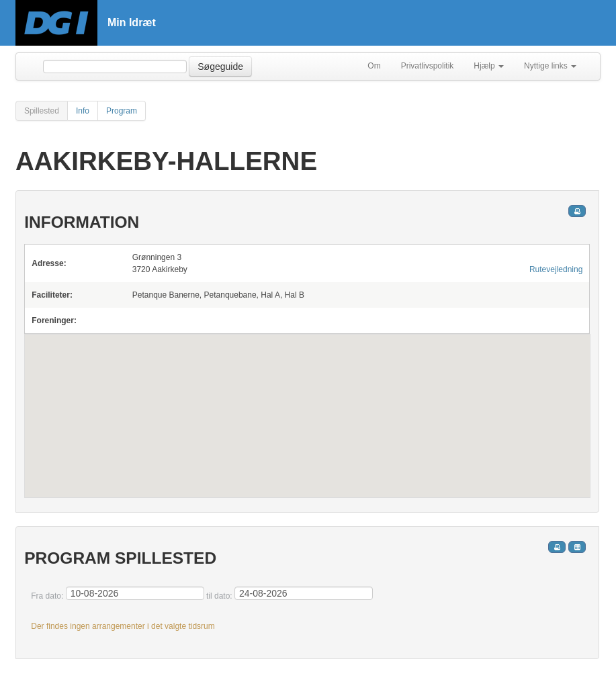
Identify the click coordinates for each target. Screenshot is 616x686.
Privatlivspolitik (428, 66)
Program (122, 111)
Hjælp (489, 66)
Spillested (42, 111)
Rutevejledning (556, 269)
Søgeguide (220, 67)
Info (83, 111)
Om (374, 66)
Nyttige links (550, 66)
